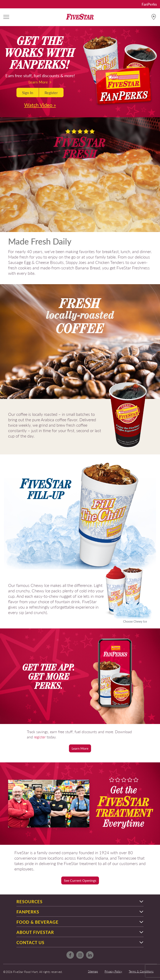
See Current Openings (80, 880)
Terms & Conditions (141, 971)
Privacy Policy (113, 971)
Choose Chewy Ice (135, 621)
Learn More (40, 82)
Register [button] (51, 93)
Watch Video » (40, 105)
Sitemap (93, 971)
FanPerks (149, 4)
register (40, 737)
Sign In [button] (28, 93)
